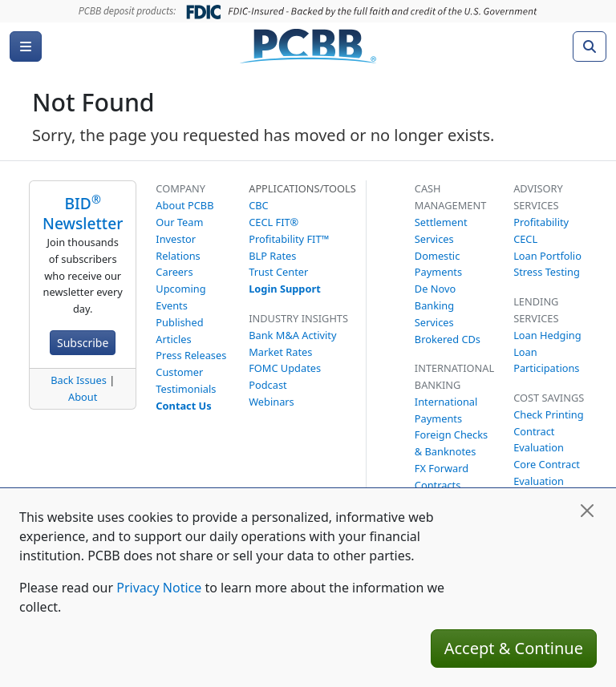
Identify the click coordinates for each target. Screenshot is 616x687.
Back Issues (79, 380)
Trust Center (278, 272)
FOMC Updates (285, 368)
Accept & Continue (514, 648)
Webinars (272, 402)
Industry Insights (298, 318)
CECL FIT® (274, 222)
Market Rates (280, 352)
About (83, 397)
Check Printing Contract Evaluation (548, 431)
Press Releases (191, 355)
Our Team (179, 222)
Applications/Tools (302, 188)
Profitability (541, 222)
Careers (174, 272)
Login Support (285, 289)
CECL (525, 239)
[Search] (590, 46)
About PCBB (184, 205)
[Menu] (26, 46)
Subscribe (83, 343)
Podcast (267, 385)
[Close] (587, 511)
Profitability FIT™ (289, 239)
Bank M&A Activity (292, 335)
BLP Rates (272, 256)
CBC (259, 205)
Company (180, 188)
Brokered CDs (448, 339)
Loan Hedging (547, 335)
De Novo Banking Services (435, 305)
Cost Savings (549, 398)
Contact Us (183, 406)
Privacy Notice (159, 588)
